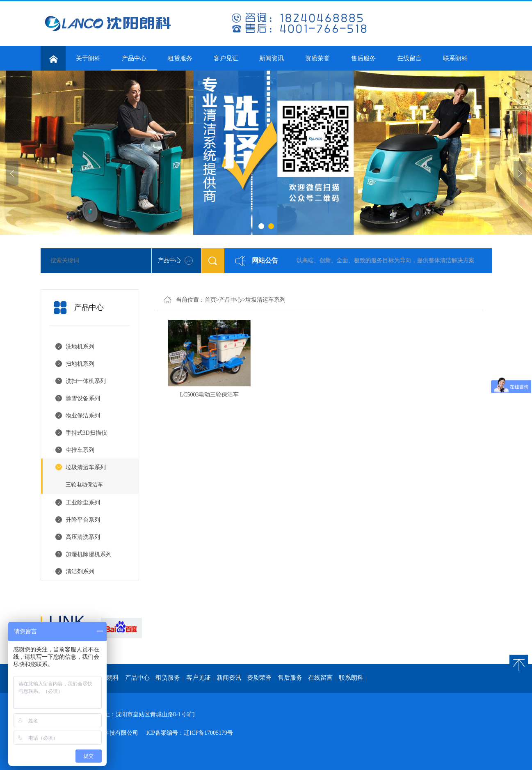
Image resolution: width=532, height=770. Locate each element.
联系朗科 (455, 58)
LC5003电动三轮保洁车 (210, 395)
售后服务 (363, 58)
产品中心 (134, 63)
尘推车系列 (80, 450)
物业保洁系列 (83, 416)
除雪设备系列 (83, 398)
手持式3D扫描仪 (86, 433)
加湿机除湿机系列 (89, 554)
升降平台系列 (83, 520)
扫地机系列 (80, 364)
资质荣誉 (317, 58)
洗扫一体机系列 (86, 381)
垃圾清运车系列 (86, 467)
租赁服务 (180, 58)
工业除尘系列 (83, 503)
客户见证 (226, 58)
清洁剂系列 (80, 572)
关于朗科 (88, 58)
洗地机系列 (80, 347)
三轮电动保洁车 (84, 485)
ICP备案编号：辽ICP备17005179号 (190, 733)
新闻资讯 (272, 58)
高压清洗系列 (83, 537)
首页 (210, 300)
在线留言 (409, 58)
